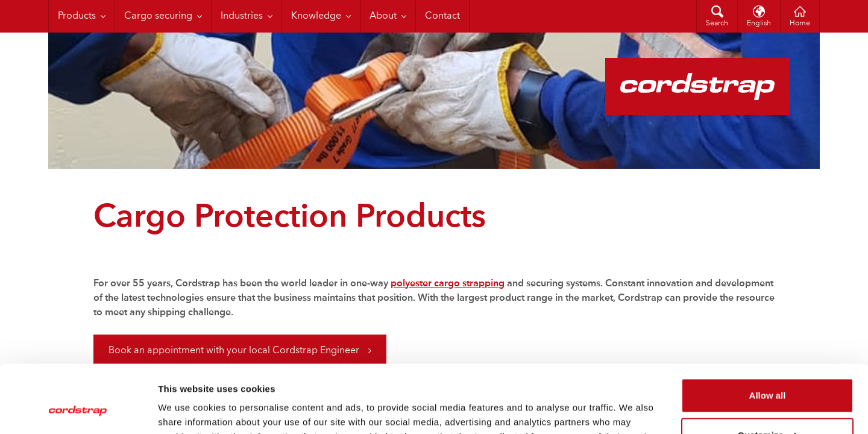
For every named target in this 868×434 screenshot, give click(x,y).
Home (800, 24)
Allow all (768, 336)
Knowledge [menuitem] (316, 16)
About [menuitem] (383, 16)
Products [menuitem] (77, 16)
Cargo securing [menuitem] (158, 16)
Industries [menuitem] (242, 16)
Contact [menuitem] (442, 16)
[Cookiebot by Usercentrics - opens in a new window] (78, 410)
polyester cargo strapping (448, 284)
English (759, 24)
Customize (768, 375)
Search (717, 24)
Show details (186, 410)
